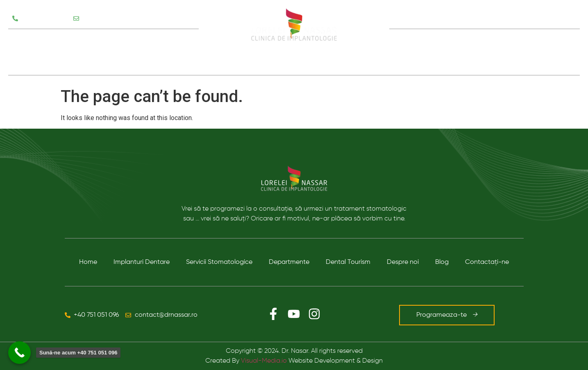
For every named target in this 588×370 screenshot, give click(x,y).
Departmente (289, 262)
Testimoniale (32, 64)
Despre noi (459, 52)
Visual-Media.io (264, 361)
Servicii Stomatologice (50, 41)
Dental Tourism (348, 262)
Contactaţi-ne (487, 262)
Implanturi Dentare (142, 262)
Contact (541, 52)
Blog (504, 52)
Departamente (122, 41)
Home (88, 262)
